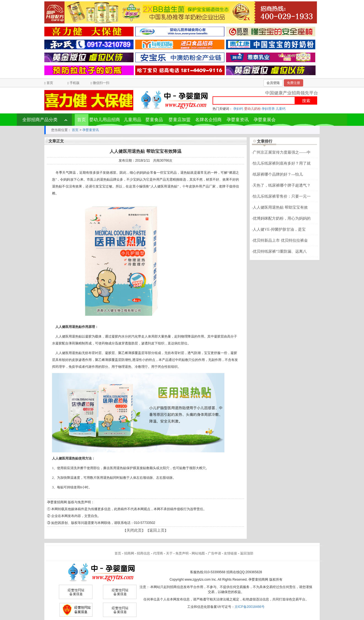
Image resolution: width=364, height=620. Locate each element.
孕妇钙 (238, 109)
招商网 (129, 553)
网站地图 (198, 553)
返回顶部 (247, 553)
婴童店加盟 (180, 120)
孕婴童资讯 (238, 120)
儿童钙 (281, 109)
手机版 (75, 83)
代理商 (158, 553)
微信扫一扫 (101, 83)
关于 (169, 553)
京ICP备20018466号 (250, 607)
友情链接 (230, 553)
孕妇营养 (268, 109)
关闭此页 (134, 530)
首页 (50, 83)
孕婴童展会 (265, 120)
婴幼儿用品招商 (105, 120)
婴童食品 (154, 120)
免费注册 (294, 83)
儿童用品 (132, 120)
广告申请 (214, 553)
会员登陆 (273, 83)
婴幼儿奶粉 (252, 109)
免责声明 (182, 553)
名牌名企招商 (208, 120)
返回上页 (157, 530)
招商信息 (143, 553)
